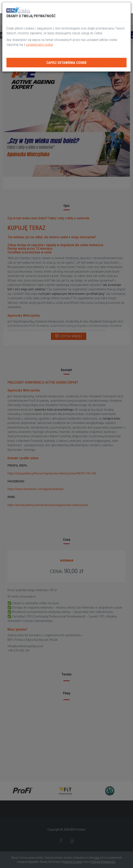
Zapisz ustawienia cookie (66, 63)
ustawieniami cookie (39, 45)
